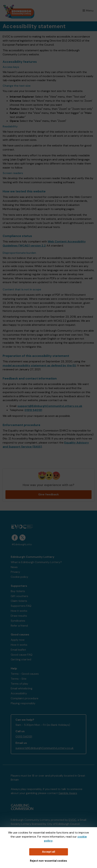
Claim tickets (19, 601)
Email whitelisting (22, 688)
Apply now (18, 640)
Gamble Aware (68, 793)
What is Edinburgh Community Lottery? (36, 562)
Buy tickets (18, 591)
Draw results (19, 616)
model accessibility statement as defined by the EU (39, 365)
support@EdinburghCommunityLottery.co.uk (50, 406)
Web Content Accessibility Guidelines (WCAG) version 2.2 (44, 244)
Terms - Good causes (25, 674)
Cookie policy (19, 577)
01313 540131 (33, 410)
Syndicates (18, 621)
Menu (88, 11)
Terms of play (19, 684)
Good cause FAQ (22, 655)
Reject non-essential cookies (48, 861)
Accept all (49, 852)
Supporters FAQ (21, 606)
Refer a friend (19, 626)
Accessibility (19, 693)
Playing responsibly (23, 703)
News (14, 567)
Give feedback (48, 494)
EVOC (72, 820)
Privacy (15, 572)
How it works (19, 611)
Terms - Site (19, 679)
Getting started (21, 659)
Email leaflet (18, 650)
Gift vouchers (19, 596)
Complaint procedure (25, 698)
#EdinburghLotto (22, 544)
